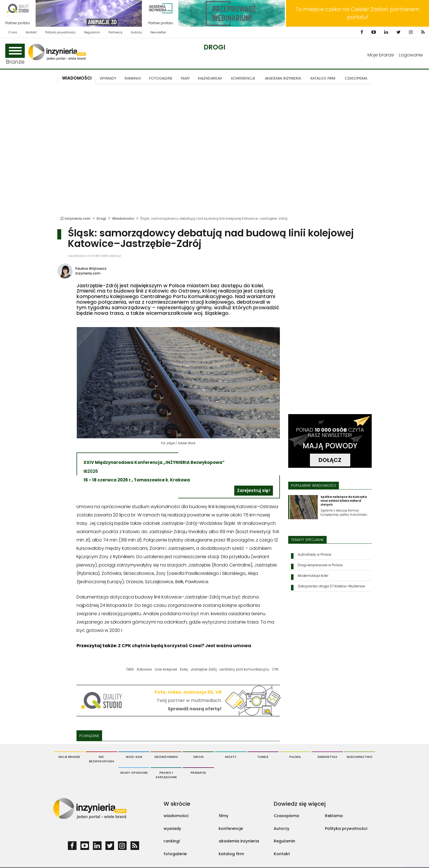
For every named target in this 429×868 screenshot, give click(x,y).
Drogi (214, 47)
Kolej (184, 669)
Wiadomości (77, 78)
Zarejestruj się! (254, 490)
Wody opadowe (134, 773)
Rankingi (133, 78)
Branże (15, 55)
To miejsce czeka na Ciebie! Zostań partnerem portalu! (357, 13)
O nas (13, 32)
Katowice (144, 669)
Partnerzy (115, 32)
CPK (275, 669)
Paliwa (295, 757)
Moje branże (381, 55)
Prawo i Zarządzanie (166, 775)
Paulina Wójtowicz (91, 269)
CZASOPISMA (356, 78)
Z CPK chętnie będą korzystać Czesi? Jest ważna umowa (185, 646)
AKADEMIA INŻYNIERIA (283, 78)
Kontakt (31, 32)
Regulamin (92, 32)
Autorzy (136, 32)
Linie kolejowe (166, 669)
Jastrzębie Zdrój (204, 669)
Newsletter (158, 32)
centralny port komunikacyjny (244, 669)
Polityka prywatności (60, 32)
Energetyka (328, 757)
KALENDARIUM (210, 78)
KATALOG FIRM (323, 78)
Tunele (263, 757)
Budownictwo (360, 757)
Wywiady (108, 78)
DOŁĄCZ (330, 460)
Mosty (231, 757)
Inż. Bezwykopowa (102, 759)
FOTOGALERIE (161, 78)
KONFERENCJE (243, 78)
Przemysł (198, 773)
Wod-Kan (134, 757)
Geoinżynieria (166, 757)
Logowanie (411, 55)
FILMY (185, 78)
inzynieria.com (88, 273)
